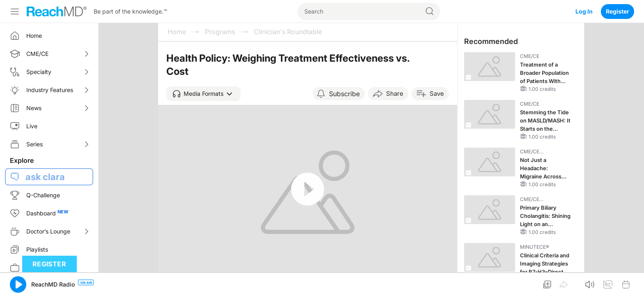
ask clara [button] (45, 177)
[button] (204, 94)
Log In (584, 11)
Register (618, 11)
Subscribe (344, 94)
